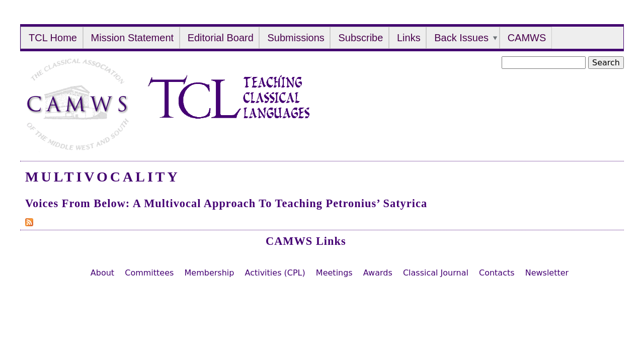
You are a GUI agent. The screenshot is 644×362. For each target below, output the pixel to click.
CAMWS (527, 38)
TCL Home (53, 38)
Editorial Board (221, 38)
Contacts (497, 273)
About (102, 273)
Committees (149, 273)
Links (409, 38)
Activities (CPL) (275, 273)
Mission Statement (133, 38)
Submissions (296, 38)
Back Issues (461, 38)
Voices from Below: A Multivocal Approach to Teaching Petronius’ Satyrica (226, 203)
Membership (209, 273)
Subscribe (360, 38)
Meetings (334, 273)
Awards (378, 273)
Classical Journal (436, 273)
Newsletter (547, 273)
